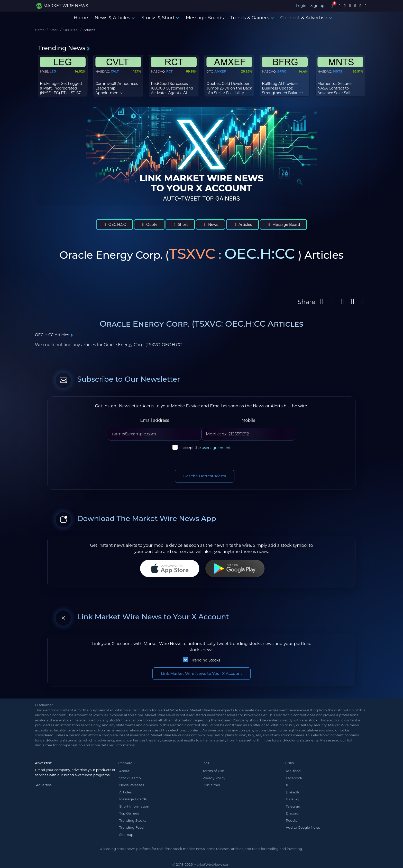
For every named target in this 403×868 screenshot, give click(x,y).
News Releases (132, 785)
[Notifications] (332, 6)
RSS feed (293, 771)
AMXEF (220, 71)
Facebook (294, 778)
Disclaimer (211, 785)
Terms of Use (213, 771)
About (124, 771)
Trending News (64, 48)
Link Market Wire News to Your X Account (202, 673)
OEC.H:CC (71, 30)
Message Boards (205, 18)
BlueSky (292, 799)
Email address (155, 420)
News (210, 225)
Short (180, 225)
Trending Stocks (206, 660)
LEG (53, 71)
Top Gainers (129, 813)
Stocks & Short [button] (160, 18)
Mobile (248, 420)
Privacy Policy (214, 778)
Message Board (283, 225)
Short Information (134, 806)
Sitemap (126, 835)
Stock (54, 30)
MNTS (337, 71)
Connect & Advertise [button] (306, 18)
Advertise (44, 785)
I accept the (205, 448)
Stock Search (130, 778)
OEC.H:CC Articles (54, 335)
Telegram (294, 806)
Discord (292, 813)
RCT (170, 71)
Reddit (291, 820)
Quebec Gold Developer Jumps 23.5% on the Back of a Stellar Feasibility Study (229, 91)
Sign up (317, 6)
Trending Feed (131, 827)
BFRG (282, 71)
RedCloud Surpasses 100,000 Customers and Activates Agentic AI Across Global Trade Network (172, 93)
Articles (242, 225)
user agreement (216, 448)
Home (81, 18)
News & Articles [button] (115, 18)
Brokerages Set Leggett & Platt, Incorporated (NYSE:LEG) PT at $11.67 (61, 88)
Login (301, 6)
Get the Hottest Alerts (205, 476)
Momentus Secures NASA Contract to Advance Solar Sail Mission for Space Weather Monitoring (336, 93)
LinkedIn (293, 792)
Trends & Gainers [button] (252, 18)
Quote (149, 225)
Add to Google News (303, 827)
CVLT (115, 71)
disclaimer (44, 745)
